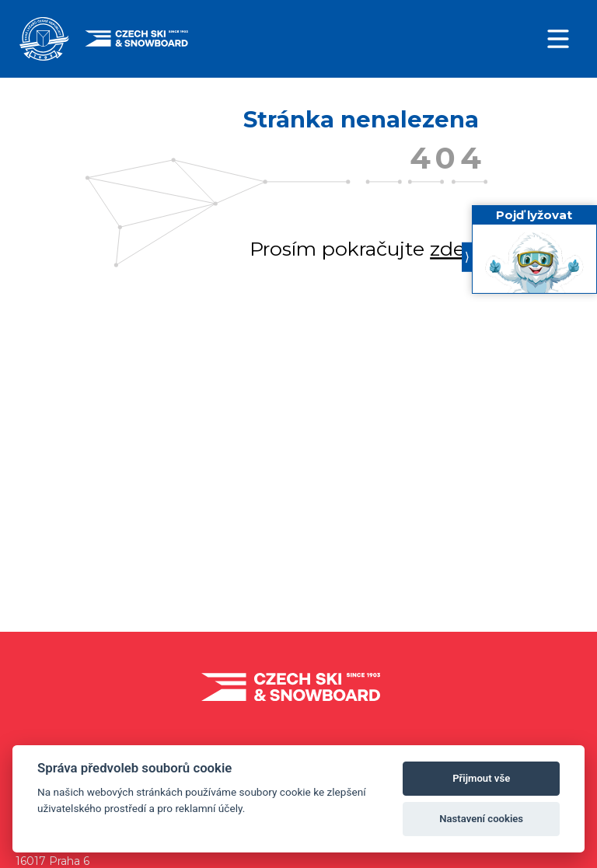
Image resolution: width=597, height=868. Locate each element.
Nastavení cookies (481, 819)
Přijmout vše (481, 778)
